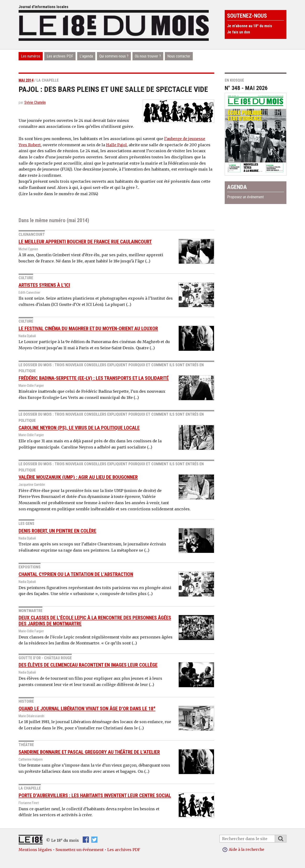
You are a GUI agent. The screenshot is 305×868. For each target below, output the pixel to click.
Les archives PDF (60, 56)
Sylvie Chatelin (35, 102)
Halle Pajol (116, 145)
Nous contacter (179, 56)
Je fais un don (239, 32)
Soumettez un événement (80, 849)
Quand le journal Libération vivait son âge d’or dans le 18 (87, 708)
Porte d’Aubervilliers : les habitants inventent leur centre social (95, 795)
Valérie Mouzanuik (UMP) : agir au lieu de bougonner (78, 477)
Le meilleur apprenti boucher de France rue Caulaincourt (85, 241)
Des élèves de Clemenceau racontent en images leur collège (88, 665)
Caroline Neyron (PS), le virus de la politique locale (79, 428)
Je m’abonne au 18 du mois (250, 26)
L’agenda (86, 56)
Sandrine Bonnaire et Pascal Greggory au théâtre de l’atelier (89, 752)
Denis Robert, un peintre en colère (57, 531)
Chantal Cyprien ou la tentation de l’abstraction (76, 574)
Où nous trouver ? (148, 56)
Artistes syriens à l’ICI (44, 285)
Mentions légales (35, 849)
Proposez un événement (245, 197)
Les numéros (31, 56)
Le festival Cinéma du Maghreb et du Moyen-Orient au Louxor (88, 329)
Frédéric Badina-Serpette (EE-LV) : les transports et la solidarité (94, 378)
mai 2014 (26, 80)
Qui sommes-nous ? (114, 56)
